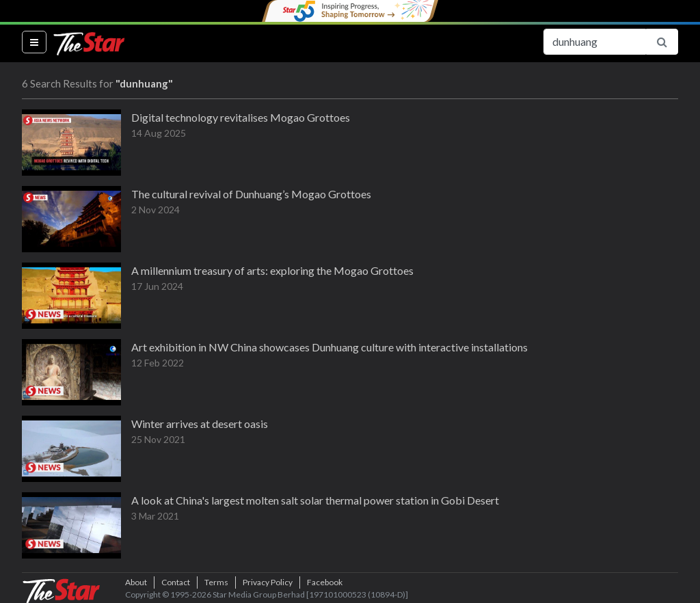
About (136, 582)
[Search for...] (595, 42)
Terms (216, 582)
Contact (176, 582)
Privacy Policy (268, 582)
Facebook (325, 582)
